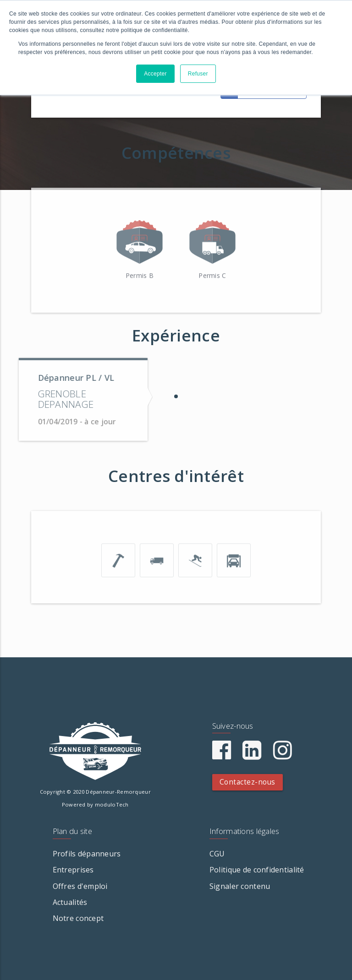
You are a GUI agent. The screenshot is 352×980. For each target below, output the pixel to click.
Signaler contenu (240, 886)
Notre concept (78, 918)
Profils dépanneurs (87, 854)
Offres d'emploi (80, 886)
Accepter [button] (155, 74)
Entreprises (73, 870)
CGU (217, 854)
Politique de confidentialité (257, 870)
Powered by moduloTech (95, 804)
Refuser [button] (198, 74)
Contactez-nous (247, 782)
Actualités (70, 902)
